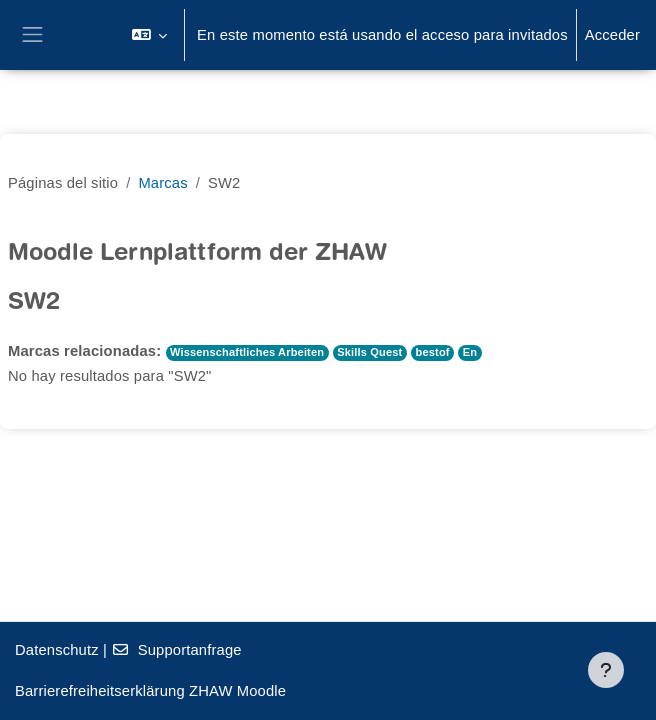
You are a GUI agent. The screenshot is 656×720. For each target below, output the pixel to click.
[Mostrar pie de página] (606, 670)
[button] (149, 35)
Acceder (612, 35)
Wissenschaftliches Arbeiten (247, 352)
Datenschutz (57, 650)
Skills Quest (369, 352)
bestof (433, 352)
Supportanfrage (176, 650)
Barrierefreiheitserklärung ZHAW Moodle (150, 691)
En (470, 352)
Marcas (162, 183)
